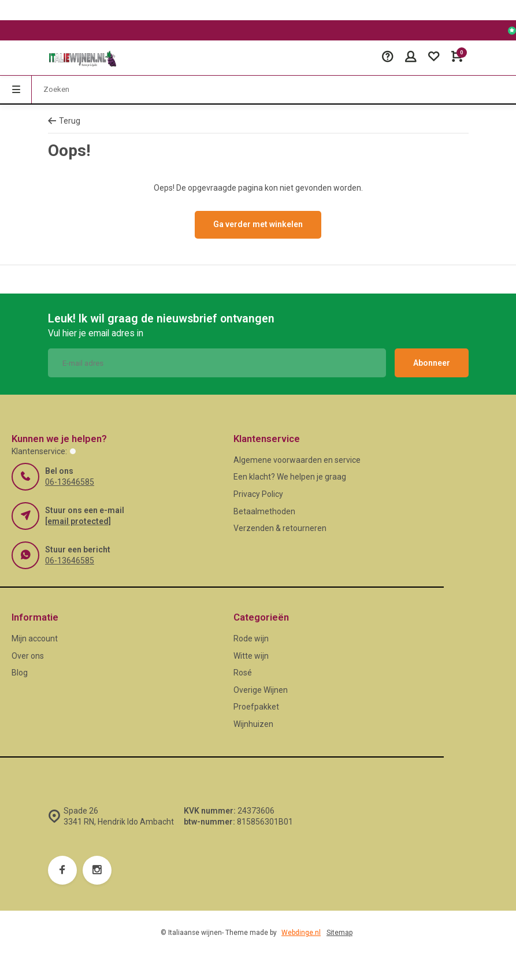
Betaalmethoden (264, 511)
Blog (20, 673)
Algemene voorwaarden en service (297, 460)
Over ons (28, 656)
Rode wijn (251, 639)
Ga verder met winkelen (258, 224)
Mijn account (35, 639)
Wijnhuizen (253, 724)
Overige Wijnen (261, 690)
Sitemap (339, 933)
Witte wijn (251, 656)
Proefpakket (256, 707)
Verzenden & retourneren (280, 528)
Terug (64, 121)
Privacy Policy (258, 494)
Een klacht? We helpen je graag (290, 477)
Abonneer (432, 363)
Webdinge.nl (301, 933)
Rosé (243, 673)
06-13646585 (70, 482)
